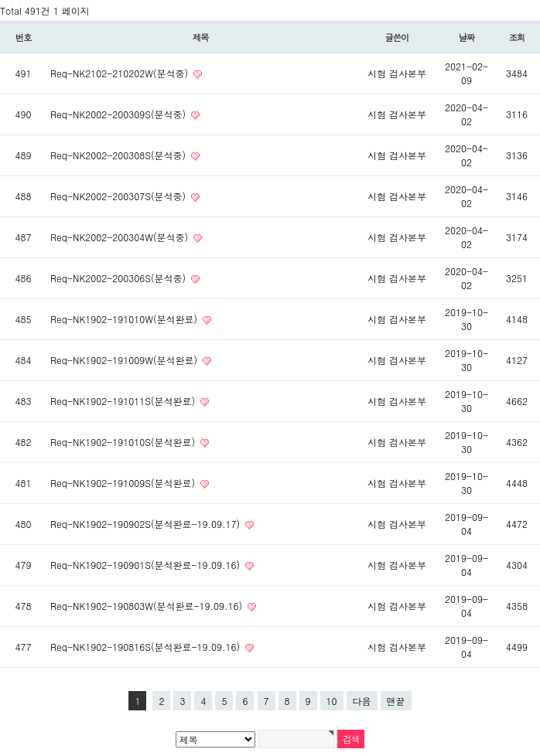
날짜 (467, 37)
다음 (362, 701)
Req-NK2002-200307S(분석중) (120, 196)
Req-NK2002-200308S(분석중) (120, 155)
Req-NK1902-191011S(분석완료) (124, 401)
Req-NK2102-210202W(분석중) (121, 73)
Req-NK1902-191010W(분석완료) (125, 319)
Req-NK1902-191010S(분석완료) (124, 442)
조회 (517, 37)
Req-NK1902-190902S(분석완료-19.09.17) (147, 524)
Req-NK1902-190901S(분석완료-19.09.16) (147, 565)
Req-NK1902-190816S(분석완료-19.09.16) (147, 647)
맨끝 (396, 701)
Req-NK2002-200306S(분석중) (120, 278)
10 (332, 701)
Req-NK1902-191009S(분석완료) (124, 483)
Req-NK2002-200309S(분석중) (120, 114)
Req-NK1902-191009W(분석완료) (125, 360)
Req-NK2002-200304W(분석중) (121, 237)
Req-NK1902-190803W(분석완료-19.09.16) (148, 606)
